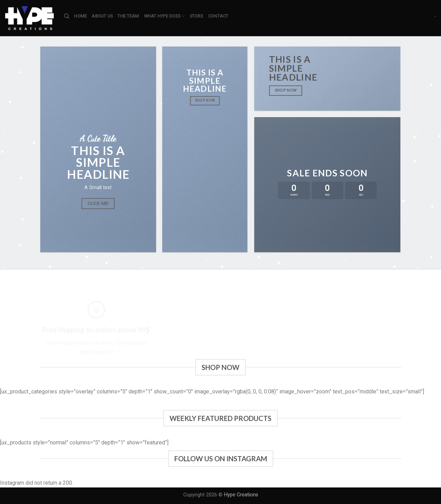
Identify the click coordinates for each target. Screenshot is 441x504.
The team (128, 16)
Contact (218, 16)
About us (102, 16)
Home (80, 16)
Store (197, 16)
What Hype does (165, 16)
